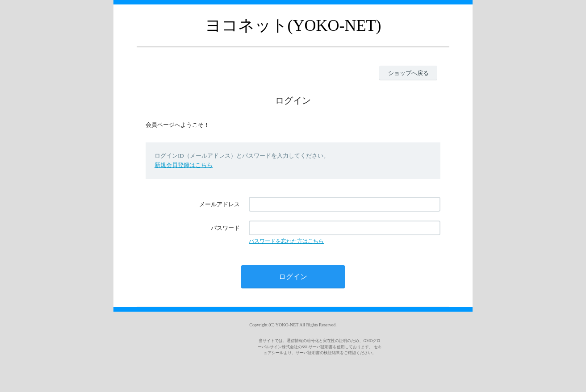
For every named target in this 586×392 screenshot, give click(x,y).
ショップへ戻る (408, 73)
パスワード (225, 228)
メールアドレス (220, 204)
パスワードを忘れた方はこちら (286, 241)
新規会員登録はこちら (184, 165)
